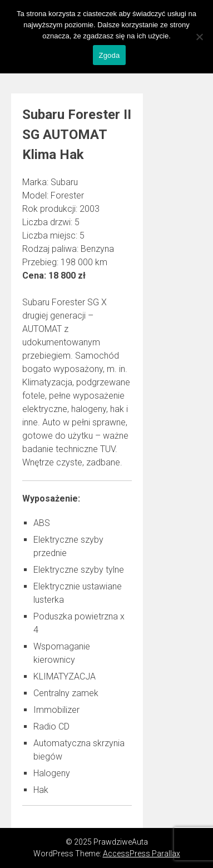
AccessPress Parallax (142, 854)
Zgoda (109, 55)
